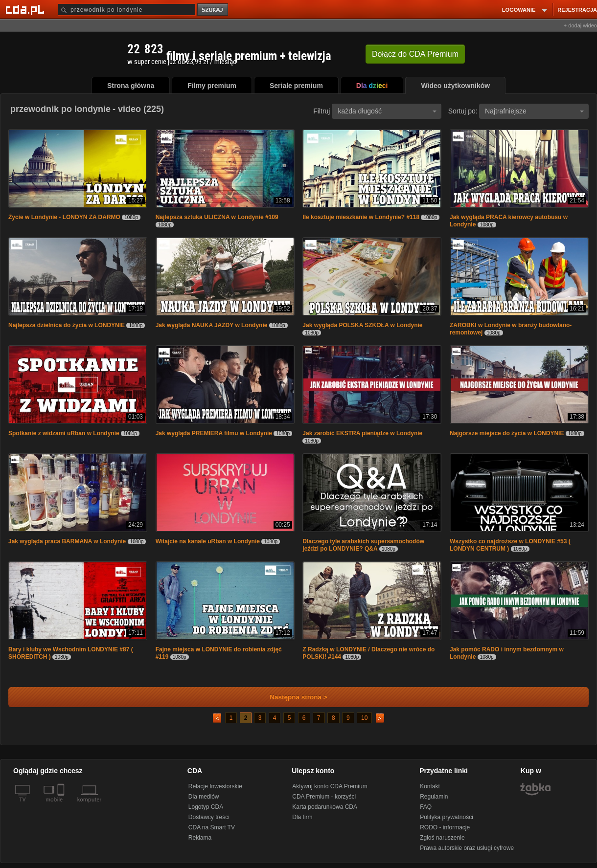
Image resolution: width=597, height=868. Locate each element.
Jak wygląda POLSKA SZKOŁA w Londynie (362, 325)
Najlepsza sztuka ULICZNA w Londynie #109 (217, 217)
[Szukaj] (127, 10)
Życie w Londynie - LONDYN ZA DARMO (64, 217)
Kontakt (430, 786)
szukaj (213, 10)
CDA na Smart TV (212, 827)
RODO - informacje (445, 827)
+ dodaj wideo (580, 25)
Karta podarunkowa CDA (325, 807)
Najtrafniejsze (534, 111)
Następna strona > (292, 697)
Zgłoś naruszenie (442, 838)
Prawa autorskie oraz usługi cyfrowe (467, 848)
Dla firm (302, 817)
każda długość (387, 111)
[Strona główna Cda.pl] (26, 9)
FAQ (426, 807)
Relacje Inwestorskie (215, 786)
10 (364, 718)
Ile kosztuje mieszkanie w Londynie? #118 (361, 217)
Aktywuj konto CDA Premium (330, 786)
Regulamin (434, 797)
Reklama (200, 838)
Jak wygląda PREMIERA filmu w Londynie (214, 433)
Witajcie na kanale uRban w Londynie (208, 541)
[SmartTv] (62, 805)
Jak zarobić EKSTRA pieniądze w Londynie (362, 433)
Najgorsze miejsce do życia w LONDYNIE (507, 433)
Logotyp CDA (206, 807)
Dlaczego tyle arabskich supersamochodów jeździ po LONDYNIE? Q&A (363, 545)
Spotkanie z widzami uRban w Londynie (64, 433)
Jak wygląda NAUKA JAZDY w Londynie (212, 325)
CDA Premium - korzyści (324, 797)
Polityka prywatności (447, 817)
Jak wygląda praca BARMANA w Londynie (67, 541)
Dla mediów (204, 797)
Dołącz (415, 54)
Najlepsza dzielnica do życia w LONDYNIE (67, 325)
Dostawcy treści (209, 817)
